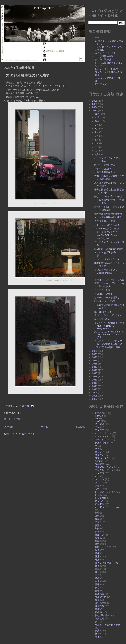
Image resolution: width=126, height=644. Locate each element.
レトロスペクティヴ (105, 492)
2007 (95, 399)
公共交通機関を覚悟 (105, 172)
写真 (97, 569)
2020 (95, 357)
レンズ (98, 495)
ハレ (97, 476)
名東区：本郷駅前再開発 (108, 625)
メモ (97, 486)
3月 (97, 147)
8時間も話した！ (103, 169)
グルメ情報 (101, 443)
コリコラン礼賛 (102, 290)
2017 (95, 367)
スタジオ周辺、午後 (105, 221)
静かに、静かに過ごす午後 (108, 196)
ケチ (97, 449)
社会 (97, 572)
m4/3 (98, 421)
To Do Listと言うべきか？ (108, 228)
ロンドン (100, 504)
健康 (97, 556)
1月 (97, 154)
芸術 (97, 553)
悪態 (97, 513)
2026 (95, 101)
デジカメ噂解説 (103, 59)
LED (97, 419)
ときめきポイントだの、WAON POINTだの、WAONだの (107, 235)
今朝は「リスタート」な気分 (109, 280)
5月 (97, 140)
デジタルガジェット (105, 470)
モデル (98, 489)
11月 (98, 117)
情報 (97, 584)
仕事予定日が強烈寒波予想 (108, 214)
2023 (95, 110)
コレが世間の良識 (104, 56)
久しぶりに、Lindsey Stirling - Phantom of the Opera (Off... (109, 334)
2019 (95, 361)
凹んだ (98, 522)
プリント (100, 479)
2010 (95, 389)
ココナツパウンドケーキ (107, 259)
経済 (97, 550)
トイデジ (100, 473)
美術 (97, 609)
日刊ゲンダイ (102, 84)
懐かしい (100, 535)
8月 (97, 129)
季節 (97, 544)
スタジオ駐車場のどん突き (28, 75)
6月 (97, 136)
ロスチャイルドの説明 (106, 69)
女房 (97, 581)
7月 (97, 132)
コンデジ (100, 452)
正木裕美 (100, 594)
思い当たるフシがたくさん (108, 315)
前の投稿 (80, 427)
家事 (97, 532)
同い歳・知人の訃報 (105, 301)
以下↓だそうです (103, 312)
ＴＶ (97, 427)
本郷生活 (100, 619)
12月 (98, 114)
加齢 (97, 528)
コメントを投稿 (12, 419)
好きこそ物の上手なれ (106, 563)
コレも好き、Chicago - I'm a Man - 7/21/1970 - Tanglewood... (109, 326)
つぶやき (100, 464)
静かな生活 (101, 597)
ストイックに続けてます (107, 225)
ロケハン (100, 501)
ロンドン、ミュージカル (108, 507)
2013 (95, 380)
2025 (95, 104)
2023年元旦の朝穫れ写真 (107, 347)
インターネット (103, 433)
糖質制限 (100, 606)
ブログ (98, 482)
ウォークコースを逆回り (107, 297)
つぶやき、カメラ (104, 467)
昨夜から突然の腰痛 (105, 165)
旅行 (97, 634)
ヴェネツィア (102, 436)
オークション (102, 439)
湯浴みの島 (101, 603)
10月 (98, 121)
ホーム (44, 427)
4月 (97, 143)
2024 (95, 107)
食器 (97, 591)
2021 (95, 354)
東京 (97, 600)
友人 (97, 630)
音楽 (97, 525)
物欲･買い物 (101, 615)
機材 (97, 541)
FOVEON (100, 413)
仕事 (97, 566)
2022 (95, 351)
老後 (97, 637)
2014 (95, 377)
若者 (97, 578)
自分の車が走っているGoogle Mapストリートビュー (109, 273)
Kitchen (99, 416)
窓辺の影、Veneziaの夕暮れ (109, 249)
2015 (95, 373)
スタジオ (100, 455)
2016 (95, 370)
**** (97, 38)
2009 (95, 393)
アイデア (100, 430)
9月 (97, 125)
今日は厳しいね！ (104, 294)
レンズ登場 (101, 498)
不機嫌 (98, 612)
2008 (95, 396)
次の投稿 (9, 427)
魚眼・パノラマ (103, 547)
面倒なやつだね (102, 319)
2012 (95, 383)
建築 (97, 560)
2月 (97, 151)
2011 (95, 386)
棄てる (98, 538)
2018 (95, 364)
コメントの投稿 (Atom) (22, 434)
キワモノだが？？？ (105, 53)
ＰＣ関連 (100, 424)
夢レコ (98, 622)
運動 (97, 516)
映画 (97, 519)
